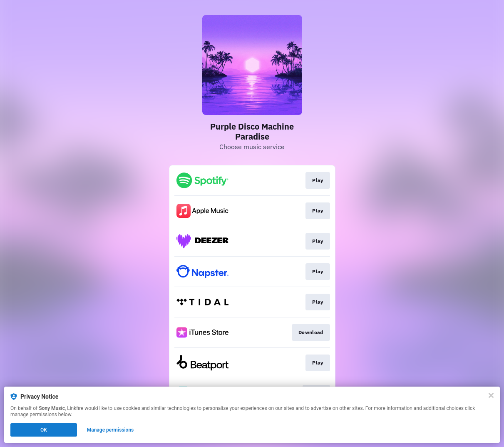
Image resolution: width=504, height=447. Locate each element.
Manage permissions (110, 430)
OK (44, 430)
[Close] (491, 395)
